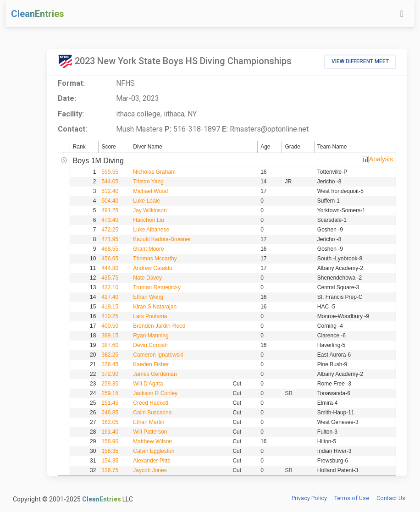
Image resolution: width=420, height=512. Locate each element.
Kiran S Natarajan (155, 307)
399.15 (110, 336)
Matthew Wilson (152, 441)
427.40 (110, 297)
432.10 (110, 287)
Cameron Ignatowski (158, 355)
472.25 (110, 230)
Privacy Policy (309, 498)
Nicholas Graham (154, 172)
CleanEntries (38, 14)
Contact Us (391, 498)
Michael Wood (150, 191)
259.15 (110, 393)
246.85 (110, 413)
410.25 (110, 316)
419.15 (110, 307)
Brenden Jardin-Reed (159, 326)
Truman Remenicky (157, 287)
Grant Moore (148, 249)
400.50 (110, 326)
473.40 (110, 220)
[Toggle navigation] (402, 14)
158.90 (110, 441)
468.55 (110, 249)
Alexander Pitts (152, 461)
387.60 (110, 345)
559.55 (110, 172)
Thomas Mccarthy (155, 259)
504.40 (110, 201)
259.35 (110, 384)
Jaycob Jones (150, 470)
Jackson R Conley (155, 393)
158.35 (110, 451)
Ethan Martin (149, 422)
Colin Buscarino (152, 413)
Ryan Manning (151, 336)
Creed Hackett (151, 403)
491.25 (110, 210)
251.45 (110, 403)
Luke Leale (146, 201)
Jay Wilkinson (150, 210)
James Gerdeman (155, 374)
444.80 (110, 268)
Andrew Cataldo (152, 268)
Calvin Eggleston (154, 451)
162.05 (110, 422)
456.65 (110, 259)
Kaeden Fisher (151, 364)
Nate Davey (147, 278)
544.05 (110, 182)
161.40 (110, 432)
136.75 (110, 470)
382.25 (110, 355)
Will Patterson (150, 432)
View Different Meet (360, 61)
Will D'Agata (148, 384)
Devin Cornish (150, 345)
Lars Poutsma (150, 316)
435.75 (110, 278)
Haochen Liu (148, 220)
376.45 (110, 364)
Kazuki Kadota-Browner (162, 239)
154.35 (110, 461)
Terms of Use (352, 498)
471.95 (110, 239)
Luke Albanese (151, 230)
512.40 (110, 191)
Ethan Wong (148, 297)
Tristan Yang (148, 182)
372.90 (110, 374)
